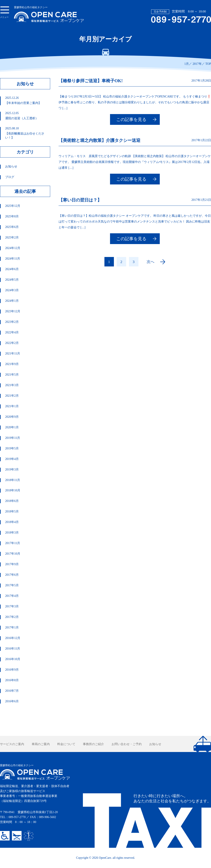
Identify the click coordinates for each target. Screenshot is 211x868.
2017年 (197, 64)
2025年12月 (13, 206)
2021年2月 (12, 396)
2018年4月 (12, 522)
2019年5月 (12, 448)
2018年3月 (12, 533)
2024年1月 (12, 301)
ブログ (10, 177)
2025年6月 (12, 227)
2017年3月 (12, 606)
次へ (150, 262)
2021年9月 (12, 364)
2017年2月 (12, 617)
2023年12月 (13, 311)
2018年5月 (12, 511)
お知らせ (11, 166)
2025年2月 (12, 238)
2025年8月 (12, 216)
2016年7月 (12, 691)
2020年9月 (12, 417)
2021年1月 (12, 406)
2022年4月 (12, 332)
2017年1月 (12, 627)
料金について (66, 744)
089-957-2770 (17, 817)
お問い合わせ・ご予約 (127, 744)
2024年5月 (12, 280)
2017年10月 (13, 554)
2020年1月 (12, 427)
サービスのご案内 (12, 744)
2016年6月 (12, 701)
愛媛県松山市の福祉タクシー (49, 14)
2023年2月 (12, 322)
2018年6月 (12, 501)
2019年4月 (12, 459)
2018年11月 (13, 480)
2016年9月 (12, 670)
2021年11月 (13, 354)
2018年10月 (13, 490)
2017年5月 (12, 585)
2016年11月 (13, 649)
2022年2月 (12, 343)
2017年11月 (13, 543)
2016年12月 (13, 638)
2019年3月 (12, 470)
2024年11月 (13, 259)
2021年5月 (12, 375)
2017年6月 (12, 575)
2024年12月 (13, 248)
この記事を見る (131, 119)
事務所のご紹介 (93, 744)
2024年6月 (12, 269)
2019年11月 (13, 438)
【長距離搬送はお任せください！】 (27, 133)
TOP (208, 64)
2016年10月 (13, 659)
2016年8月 (12, 680)
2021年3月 (12, 385)
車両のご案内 (41, 744)
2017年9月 (12, 564)
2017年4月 (12, 596)
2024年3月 (12, 290)
